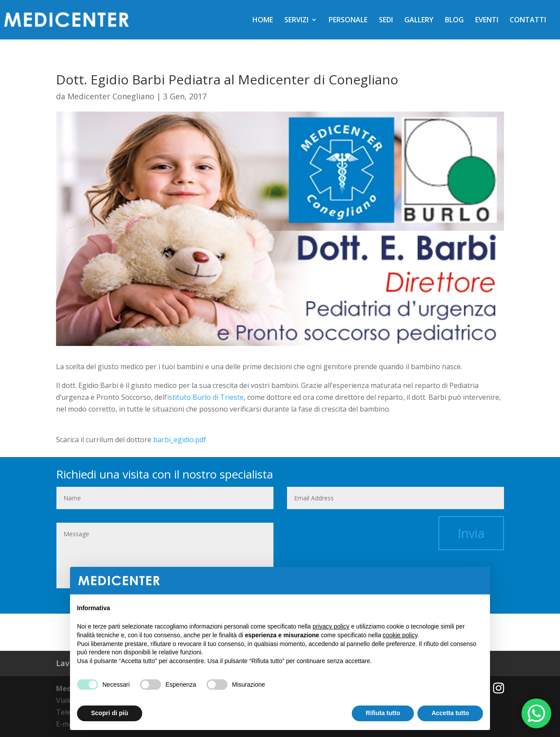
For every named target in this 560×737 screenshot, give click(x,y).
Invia (471, 533)
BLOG (454, 21)
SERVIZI (296, 21)
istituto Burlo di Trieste (205, 397)
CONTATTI (528, 21)
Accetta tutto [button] (450, 713)
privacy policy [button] (331, 626)
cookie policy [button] (400, 635)
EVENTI (487, 21)
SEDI (386, 21)
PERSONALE (348, 21)
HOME (263, 21)
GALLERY (419, 21)
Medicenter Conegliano (111, 96)
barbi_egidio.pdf (180, 440)
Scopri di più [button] (110, 713)
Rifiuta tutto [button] (383, 713)
